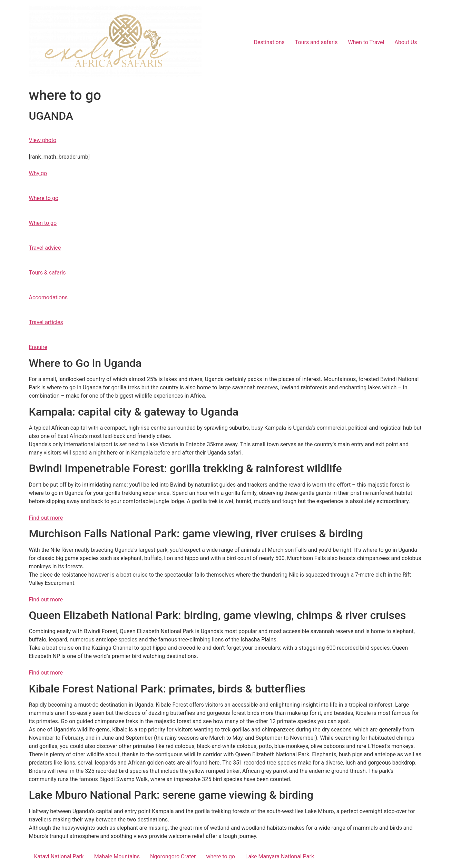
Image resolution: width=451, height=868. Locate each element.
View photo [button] (43, 140)
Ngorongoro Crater (173, 856)
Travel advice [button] (45, 248)
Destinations (269, 42)
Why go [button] (38, 173)
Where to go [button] (44, 198)
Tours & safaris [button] (47, 273)
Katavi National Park (59, 856)
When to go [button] (43, 223)
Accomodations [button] (48, 297)
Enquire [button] (38, 347)
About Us (406, 42)
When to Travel (366, 42)
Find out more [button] (46, 518)
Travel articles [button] (46, 322)
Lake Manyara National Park (280, 856)
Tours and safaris (316, 42)
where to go (220, 856)
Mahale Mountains (117, 856)
